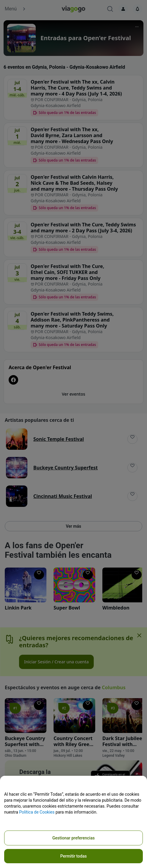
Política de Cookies (37, 812)
